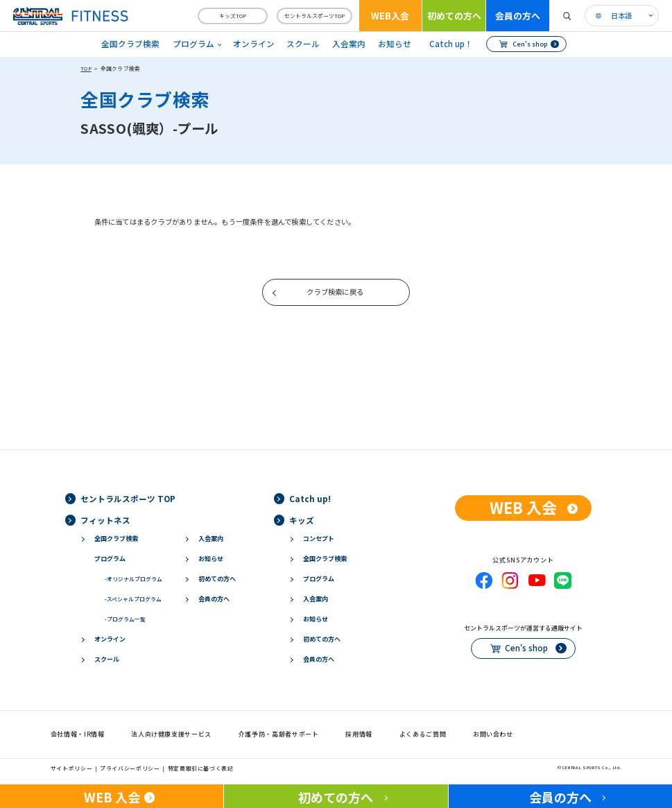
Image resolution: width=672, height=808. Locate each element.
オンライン (254, 44)
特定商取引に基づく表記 (201, 768)
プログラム (110, 559)
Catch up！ (451, 44)
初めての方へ (454, 16)
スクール (303, 44)
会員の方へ (518, 16)
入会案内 (349, 44)
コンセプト (319, 539)
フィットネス (105, 520)
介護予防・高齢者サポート (279, 734)
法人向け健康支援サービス (171, 734)
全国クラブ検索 (130, 44)
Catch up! (310, 499)
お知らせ (395, 44)
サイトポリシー (72, 768)
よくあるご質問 (423, 734)
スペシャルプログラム (133, 599)
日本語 (621, 16)
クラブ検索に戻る (335, 292)
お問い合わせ (493, 734)
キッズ (302, 520)
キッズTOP (233, 16)
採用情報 (359, 734)
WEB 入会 (523, 507)
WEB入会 (390, 16)
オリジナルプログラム (133, 579)
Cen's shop (530, 44)
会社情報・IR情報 (78, 734)
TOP (86, 68)
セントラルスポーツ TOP (128, 499)
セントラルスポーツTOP (315, 16)
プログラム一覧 (125, 619)
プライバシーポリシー (130, 768)
